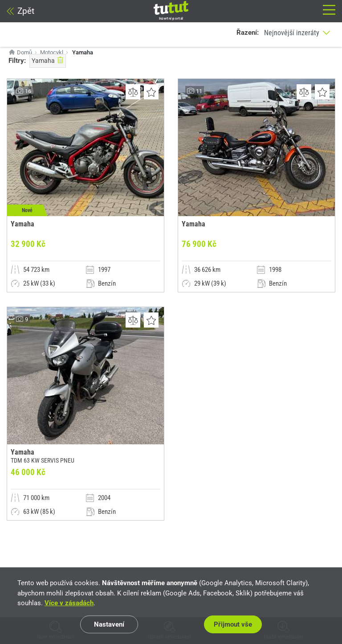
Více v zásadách (69, 603)
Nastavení (109, 624)
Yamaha (48, 60)
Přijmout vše (233, 624)
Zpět (20, 11)
